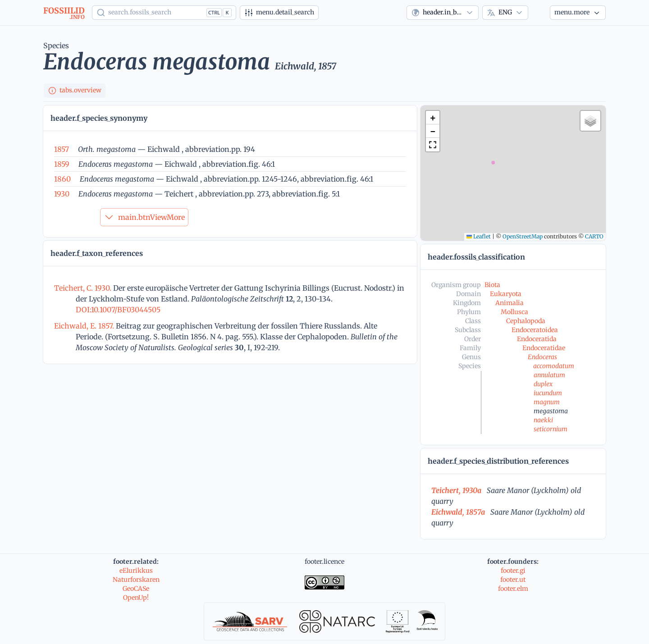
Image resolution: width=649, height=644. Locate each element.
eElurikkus (136, 571)
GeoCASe (136, 589)
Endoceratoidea (535, 330)
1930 (62, 194)
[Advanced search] (279, 13)
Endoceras (542, 357)
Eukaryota (506, 294)
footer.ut (513, 580)
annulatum (549, 375)
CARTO (594, 236)
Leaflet (479, 236)
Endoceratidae (544, 348)
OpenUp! (136, 598)
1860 (62, 179)
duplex (543, 384)
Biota (492, 285)
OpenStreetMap (523, 236)
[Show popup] (164, 13)
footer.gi (513, 571)
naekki (543, 420)
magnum (547, 402)
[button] (433, 118)
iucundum (548, 393)
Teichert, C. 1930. (84, 288)
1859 (62, 164)
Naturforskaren (136, 580)
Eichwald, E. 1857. (85, 326)
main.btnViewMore (144, 217)
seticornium (551, 429)
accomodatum (554, 366)
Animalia (510, 303)
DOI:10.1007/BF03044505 (118, 310)
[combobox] (443, 13)
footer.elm (513, 589)
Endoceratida (537, 339)
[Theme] (539, 13)
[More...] (578, 13)
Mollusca (514, 312)
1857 (62, 149)
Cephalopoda (526, 321)
